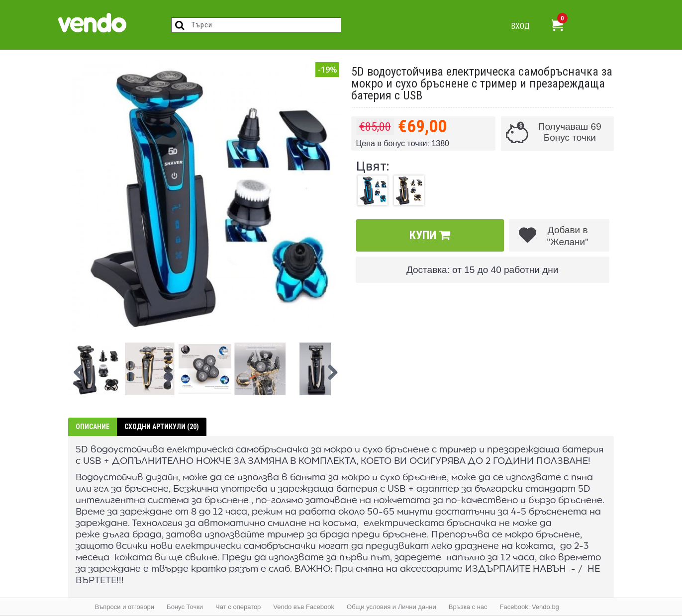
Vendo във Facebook (304, 607)
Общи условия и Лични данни (391, 607)
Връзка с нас (468, 607)
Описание (93, 427)
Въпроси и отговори (125, 607)
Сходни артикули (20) (162, 427)
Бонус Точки (185, 607)
